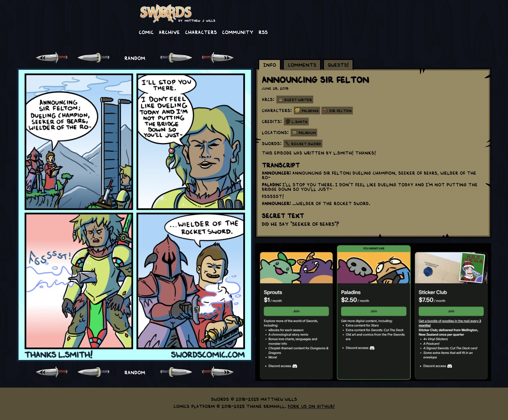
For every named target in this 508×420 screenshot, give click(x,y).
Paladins (310, 111)
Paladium (307, 133)
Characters (201, 32)
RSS (263, 32)
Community (238, 32)
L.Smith (300, 122)
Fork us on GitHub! (311, 406)
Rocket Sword (306, 144)
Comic (146, 32)
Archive (169, 32)
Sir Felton (340, 111)
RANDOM (135, 58)
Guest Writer (298, 99)
